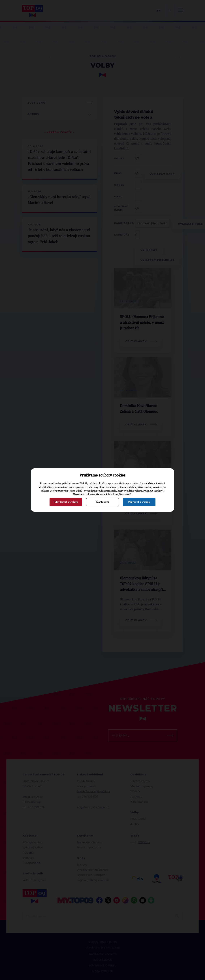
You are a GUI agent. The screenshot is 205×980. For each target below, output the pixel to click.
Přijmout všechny (139, 502)
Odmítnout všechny (66, 502)
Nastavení (102, 502)
